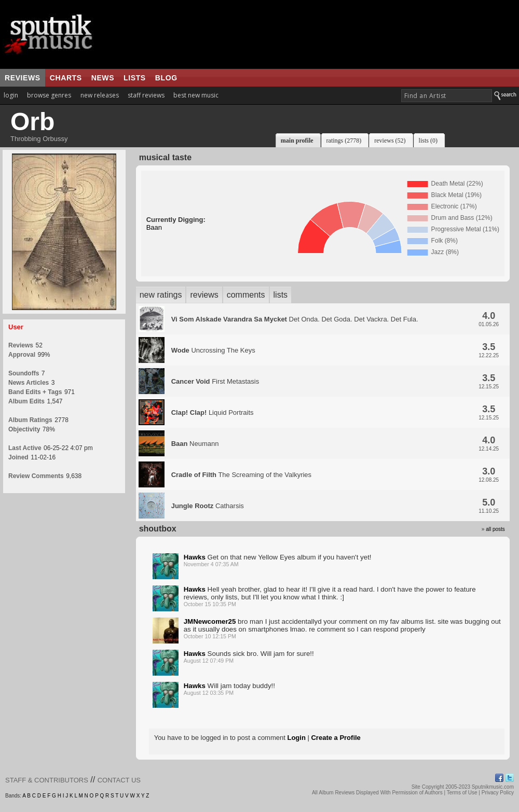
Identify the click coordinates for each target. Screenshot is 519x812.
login (11, 95)
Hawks (195, 557)
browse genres (49, 95)
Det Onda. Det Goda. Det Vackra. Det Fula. (295, 319)
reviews (23, 78)
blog (166, 78)
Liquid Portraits (213, 412)
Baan (154, 227)
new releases (100, 95)
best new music (196, 95)
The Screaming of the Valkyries (241, 475)
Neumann (195, 444)
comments (246, 295)
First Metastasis (215, 381)
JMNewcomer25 (210, 621)
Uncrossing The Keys (213, 350)
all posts (495, 529)
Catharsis (208, 506)
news (103, 78)
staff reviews (146, 95)
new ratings (161, 295)
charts (66, 78)
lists (135, 78)
